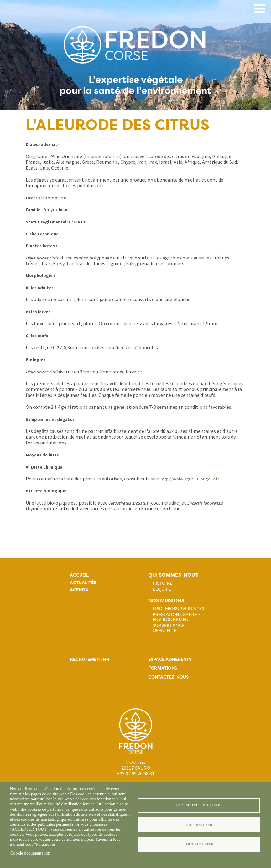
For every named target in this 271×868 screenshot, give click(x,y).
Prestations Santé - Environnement (177, 617)
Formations (163, 668)
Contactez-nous (168, 677)
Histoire (162, 583)
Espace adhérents (170, 659)
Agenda (79, 590)
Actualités (83, 583)
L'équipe (162, 589)
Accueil (79, 575)
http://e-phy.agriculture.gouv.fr (190, 479)
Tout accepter (199, 844)
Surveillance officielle (169, 628)
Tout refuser (199, 825)
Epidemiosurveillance (179, 609)
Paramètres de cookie (199, 805)
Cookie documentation (30, 853)
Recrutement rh (90, 659)
